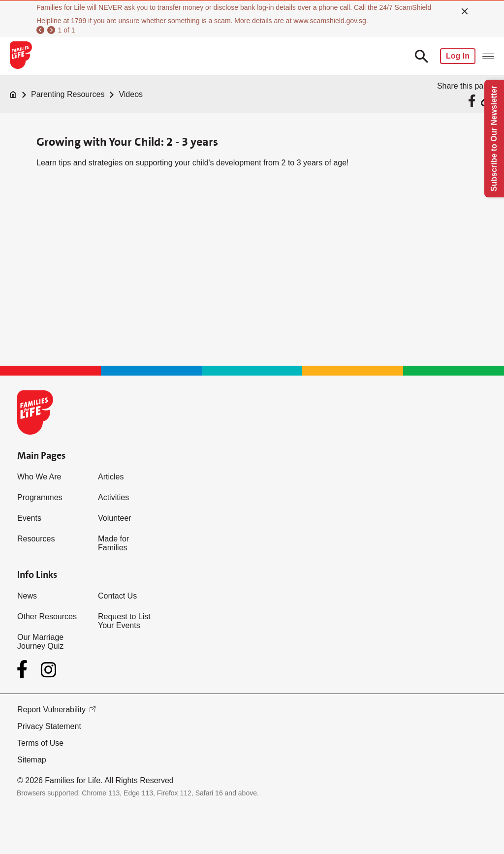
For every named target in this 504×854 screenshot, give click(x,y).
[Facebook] (24, 669)
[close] (465, 11)
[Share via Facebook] (473, 101)
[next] (51, 30)
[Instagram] (48, 670)
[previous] (40, 30)
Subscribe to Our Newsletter (494, 139)
